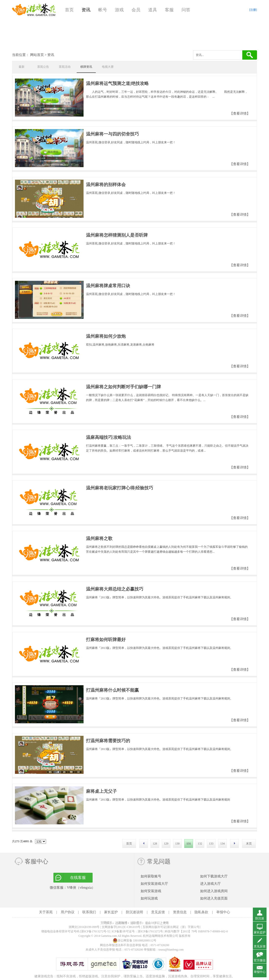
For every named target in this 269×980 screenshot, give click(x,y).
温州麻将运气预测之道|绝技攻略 (117, 83)
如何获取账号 (151, 876)
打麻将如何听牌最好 (106, 640)
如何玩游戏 (149, 898)
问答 (186, 10)
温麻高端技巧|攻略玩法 (109, 437)
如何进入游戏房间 (214, 891)
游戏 (119, 10)
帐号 (103, 10)
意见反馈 (158, 912)
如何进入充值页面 (214, 898)
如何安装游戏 (151, 891)
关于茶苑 (46, 912)
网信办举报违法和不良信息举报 (121, 945)
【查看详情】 (240, 114)
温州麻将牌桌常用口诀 (108, 286)
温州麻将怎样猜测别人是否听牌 (117, 235)
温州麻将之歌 (99, 538)
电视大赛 (108, 67)
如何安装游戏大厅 (154, 884)
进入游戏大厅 (210, 884)
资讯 (86, 10)
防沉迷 (260, 918)
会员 (136, 10)
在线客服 (78, 878)
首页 (69, 10)
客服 (169, 10)
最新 (22, 67)
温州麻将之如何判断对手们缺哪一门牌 (123, 387)
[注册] (253, 10)
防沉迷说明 (134, 912)
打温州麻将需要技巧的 (108, 741)
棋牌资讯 (86, 67)
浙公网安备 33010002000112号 (135, 940)
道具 (153, 10)
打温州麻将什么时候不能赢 (112, 690)
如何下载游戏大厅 (214, 876)
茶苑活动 (65, 67)
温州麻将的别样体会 (106, 185)
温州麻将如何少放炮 (106, 336)
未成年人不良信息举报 (101, 950)
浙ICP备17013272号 (150, 931)
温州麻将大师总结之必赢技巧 (115, 589)
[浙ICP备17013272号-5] (95, 931)
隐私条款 (201, 912)
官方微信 (260, 960)
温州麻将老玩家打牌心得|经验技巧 (120, 488)
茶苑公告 (43, 67)
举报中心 (223, 912)
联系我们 (89, 912)
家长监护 (111, 912)
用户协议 (68, 912)
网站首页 (37, 55)
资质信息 (180, 912)
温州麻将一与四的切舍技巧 (112, 134)
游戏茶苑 (34, 10)
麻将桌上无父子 (101, 791)
